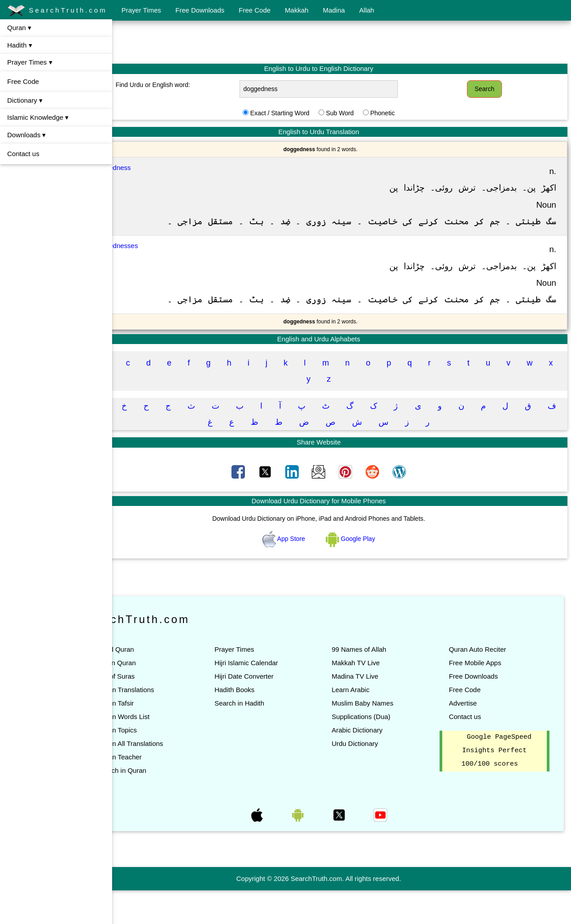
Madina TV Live (378, 710)
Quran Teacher (165, 791)
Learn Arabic (373, 723)
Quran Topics (163, 764)
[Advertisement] (342, 42)
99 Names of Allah (382, 683)
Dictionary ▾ (25, 100)
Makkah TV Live (378, 696)
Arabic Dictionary (380, 764)
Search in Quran (168, 804)
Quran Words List (169, 750)
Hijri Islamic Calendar (281, 696)
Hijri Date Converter (279, 710)
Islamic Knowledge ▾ (38, 117)
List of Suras (162, 710)
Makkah (297, 10)
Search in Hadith (274, 737)
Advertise (474, 737)
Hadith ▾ (20, 45)
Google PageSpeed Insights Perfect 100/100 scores (502, 785)
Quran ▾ (19, 28)
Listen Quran (162, 696)
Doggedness (157, 168)
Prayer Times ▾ (30, 62)
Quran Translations (172, 723)
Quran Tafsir (161, 737)
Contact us (23, 154)
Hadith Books (269, 723)
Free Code (255, 10)
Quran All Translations (176, 777)
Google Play (373, 572)
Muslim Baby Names (385, 737)
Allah (367, 10)
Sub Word (363, 113)
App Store (307, 572)
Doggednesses (161, 263)
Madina (334, 10)
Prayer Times (141, 10)
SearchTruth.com (57, 11)
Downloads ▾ (26, 135)
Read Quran (161, 683)
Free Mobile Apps (486, 696)
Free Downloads (200, 10)
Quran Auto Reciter (489, 683)
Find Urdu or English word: (191, 85)
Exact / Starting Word (303, 113)
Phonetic (405, 113)
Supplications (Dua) (384, 750)
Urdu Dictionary (377, 777)
